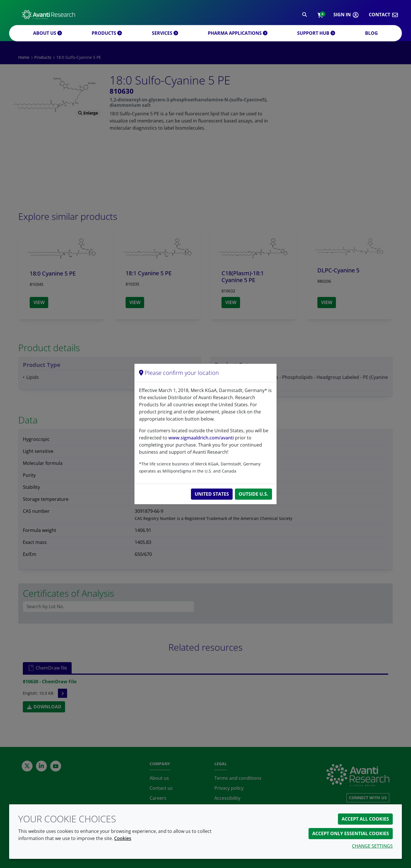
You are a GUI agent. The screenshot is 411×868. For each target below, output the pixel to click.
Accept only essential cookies (351, 833)
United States (212, 494)
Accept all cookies (365, 819)
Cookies (123, 838)
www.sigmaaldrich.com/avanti (201, 438)
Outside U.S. (253, 494)
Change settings (372, 846)
